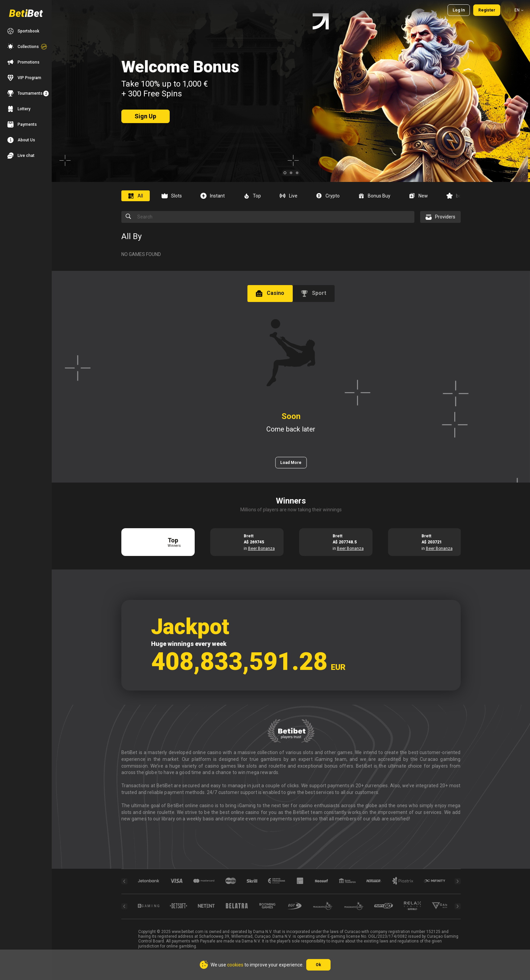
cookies (235, 965)
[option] (138, 196)
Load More (291, 463)
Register (487, 10)
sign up (145, 116)
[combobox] (514, 10)
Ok (318, 965)
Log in (459, 10)
